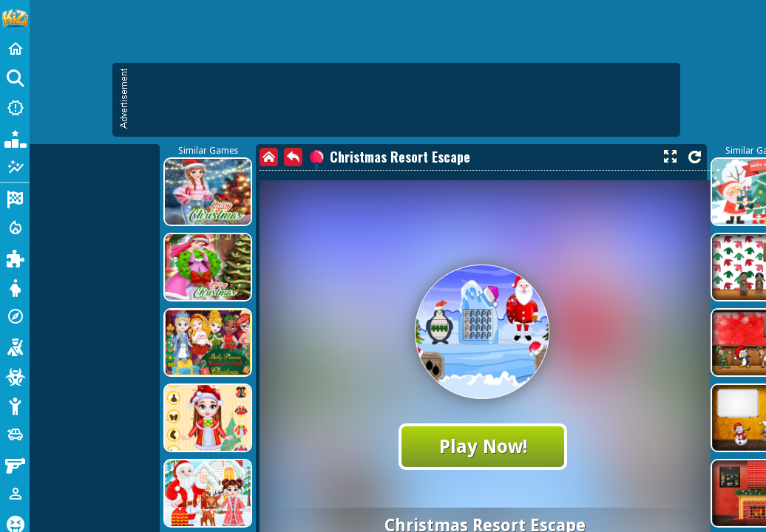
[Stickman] (15, 405)
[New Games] (15, 108)
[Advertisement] (404, 100)
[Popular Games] (15, 137)
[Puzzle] (15, 257)
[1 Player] (15, 494)
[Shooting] (15, 346)
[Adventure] (15, 316)
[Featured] (15, 167)
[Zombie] (15, 375)
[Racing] (15, 198)
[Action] (15, 228)
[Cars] (15, 434)
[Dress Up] (15, 287)
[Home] (15, 49)
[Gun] (15, 464)
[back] (293, 157)
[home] (269, 157)
